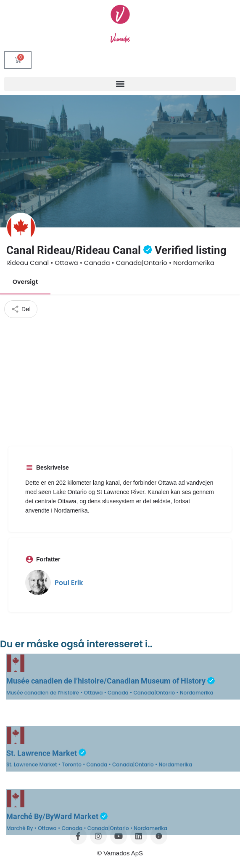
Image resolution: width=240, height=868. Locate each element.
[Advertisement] (120, 381)
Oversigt (25, 282)
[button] (120, 84)
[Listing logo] (21, 227)
